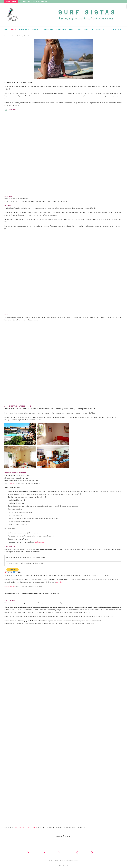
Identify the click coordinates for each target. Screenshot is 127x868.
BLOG (78, 29)
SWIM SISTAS (47, 29)
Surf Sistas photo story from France (26, 827)
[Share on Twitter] (65, 836)
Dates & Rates (24, 29)
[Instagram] (116, 29)
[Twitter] (114, 29)
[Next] (22, 2)
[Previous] (20, 2)
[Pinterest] (118, 29)
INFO (13, 29)
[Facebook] (112, 29)
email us (99, 575)
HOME (6, 29)
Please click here (10, 587)
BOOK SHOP (100, 29)
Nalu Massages (39, 542)
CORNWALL (35, 29)
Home (6, 36)
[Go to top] (64, 865)
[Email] (121, 29)
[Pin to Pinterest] (67, 836)
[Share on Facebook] (63, 836)
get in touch (60, 582)
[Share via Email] (69, 836)
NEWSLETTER (89, 29)
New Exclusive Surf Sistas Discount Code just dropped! (43, 2)
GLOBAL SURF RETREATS (64, 29)
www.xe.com (12, 483)
